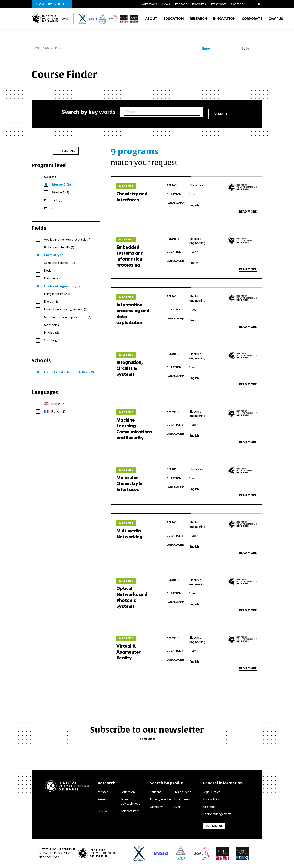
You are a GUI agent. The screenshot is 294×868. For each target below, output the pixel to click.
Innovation (224, 20)
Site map (209, 808)
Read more (248, 212)
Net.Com (45, 858)
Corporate (252, 20)
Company (156, 808)
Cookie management (217, 815)
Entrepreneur (182, 800)
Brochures (199, 4)
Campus (276, 20)
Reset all (69, 152)
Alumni (178, 808)
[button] (52, 4)
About (151, 20)
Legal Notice (212, 793)
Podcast (181, 4)
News (166, 4)
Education (174, 20)
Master (103, 793)
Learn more (147, 740)
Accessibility (211, 800)
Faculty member (161, 800)
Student (156, 793)
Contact (237, 4)
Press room (218, 4)
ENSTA (102, 812)
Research (198, 20)
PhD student (182, 793)
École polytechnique (130, 802)
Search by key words (89, 113)
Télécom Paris (130, 812)
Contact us (214, 827)
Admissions (149, 4)
